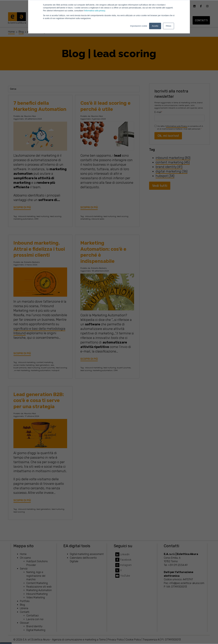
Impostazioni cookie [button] (139, 26)
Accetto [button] (155, 26)
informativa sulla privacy (95, 11)
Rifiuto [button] (169, 26)
